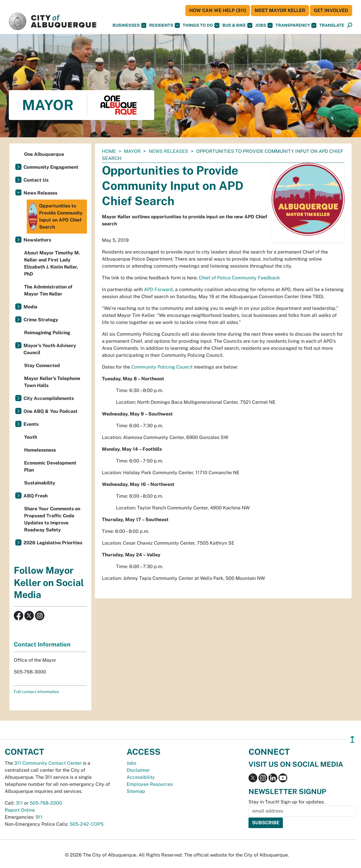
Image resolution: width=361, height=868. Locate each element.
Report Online (20, 810)
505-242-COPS (87, 824)
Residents (164, 25)
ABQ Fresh (36, 496)
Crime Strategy (41, 320)
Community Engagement (51, 167)
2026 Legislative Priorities (53, 543)
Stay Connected (42, 365)
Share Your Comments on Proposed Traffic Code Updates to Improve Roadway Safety (52, 519)
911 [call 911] (39, 817)
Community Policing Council (162, 367)
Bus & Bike (237, 25)
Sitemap (136, 791)
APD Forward (158, 289)
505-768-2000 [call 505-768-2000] (46, 803)
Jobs (264, 25)
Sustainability (40, 483)
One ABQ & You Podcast (51, 411)
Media (30, 307)
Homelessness (40, 450)
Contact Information (42, 644)
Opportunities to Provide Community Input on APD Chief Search (55, 217)
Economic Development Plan (50, 466)
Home (109, 151)
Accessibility (141, 777)
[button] (332, 25)
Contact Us (36, 180)
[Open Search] (350, 25)
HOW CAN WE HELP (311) (218, 10)
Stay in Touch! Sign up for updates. (287, 802)
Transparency (296, 25)
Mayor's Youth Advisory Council (50, 349)
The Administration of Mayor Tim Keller (48, 290)
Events (31, 424)
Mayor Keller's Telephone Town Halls (52, 382)
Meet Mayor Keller (280, 10)
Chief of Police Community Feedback (239, 278)
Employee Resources (150, 784)
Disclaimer (138, 770)
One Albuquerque (44, 154)
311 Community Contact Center (48, 763)
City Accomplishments (49, 398)
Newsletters (37, 240)
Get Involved (331, 10)
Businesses (129, 25)
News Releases (168, 151)
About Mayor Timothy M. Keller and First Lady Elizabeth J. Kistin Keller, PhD (52, 263)
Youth (31, 437)
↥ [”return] (352, 739)
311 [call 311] (19, 803)
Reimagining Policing (47, 333)
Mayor (132, 151)
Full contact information (36, 692)
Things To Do (201, 25)
